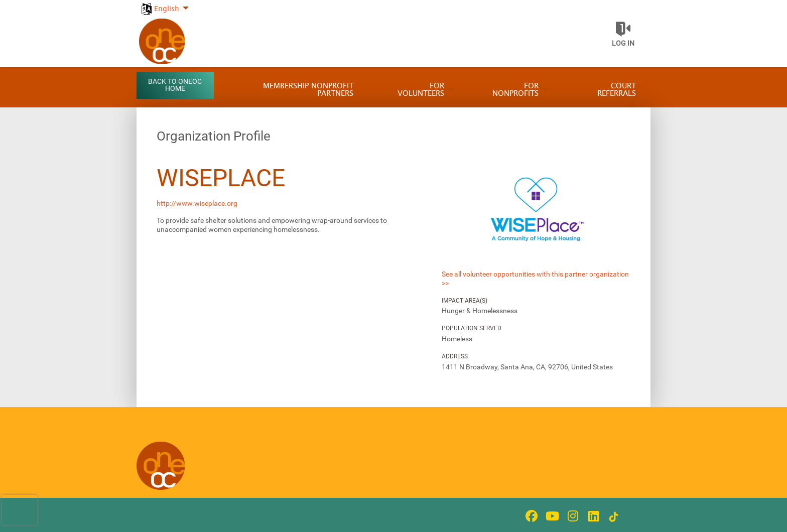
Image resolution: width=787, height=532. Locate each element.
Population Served (472, 328)
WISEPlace (221, 178)
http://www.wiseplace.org (197, 203)
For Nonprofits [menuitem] (515, 90)
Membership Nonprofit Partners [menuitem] (308, 90)
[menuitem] (164, 3)
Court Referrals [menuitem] (617, 90)
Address (455, 356)
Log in (623, 43)
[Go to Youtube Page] (551, 516)
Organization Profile (214, 136)
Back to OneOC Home (175, 85)
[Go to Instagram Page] (571, 516)
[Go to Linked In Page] (592, 516)
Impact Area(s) (465, 301)
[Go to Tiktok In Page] (612, 517)
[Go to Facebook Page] (530, 516)
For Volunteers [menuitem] (421, 90)
